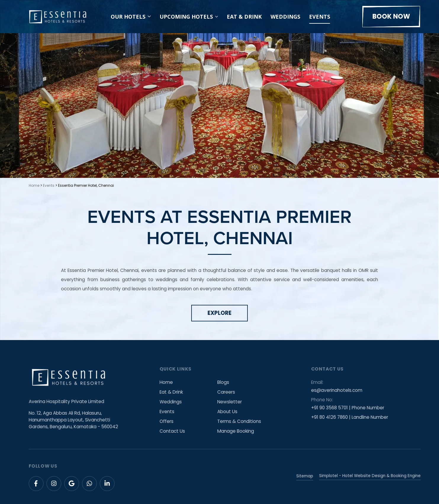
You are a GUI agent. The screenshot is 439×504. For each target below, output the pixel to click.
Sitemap (305, 476)
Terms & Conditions (239, 421)
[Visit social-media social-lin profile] (107, 484)
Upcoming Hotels (186, 17)
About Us (228, 412)
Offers (167, 421)
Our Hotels (131, 17)
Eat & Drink (244, 17)
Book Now (391, 16)
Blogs (223, 382)
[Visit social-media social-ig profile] (54, 484)
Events (320, 17)
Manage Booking (236, 431)
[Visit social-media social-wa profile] (89, 484)
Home (34, 185)
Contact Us (172, 431)
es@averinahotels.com (337, 390)
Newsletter (230, 402)
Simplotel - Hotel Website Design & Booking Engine (370, 476)
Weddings (285, 17)
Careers (226, 392)
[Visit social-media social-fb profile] (36, 484)
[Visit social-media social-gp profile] (72, 484)
